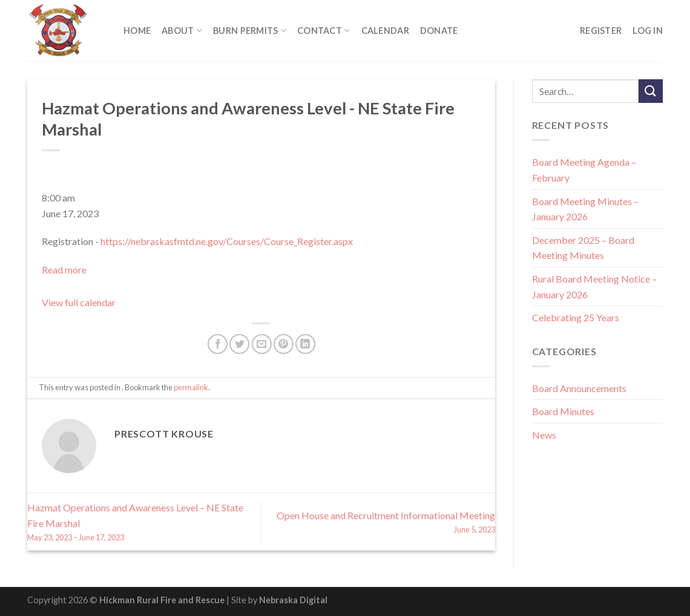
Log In (648, 31)
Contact (324, 31)
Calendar (385, 31)
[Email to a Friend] (262, 344)
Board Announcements (579, 388)
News (544, 435)
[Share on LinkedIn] (305, 344)
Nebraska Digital (293, 600)
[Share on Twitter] (239, 344)
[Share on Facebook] (218, 344)
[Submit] (651, 91)
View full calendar (79, 302)
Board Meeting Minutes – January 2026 (585, 209)
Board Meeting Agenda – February (584, 170)
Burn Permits (250, 31)
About (182, 31)
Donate (439, 31)
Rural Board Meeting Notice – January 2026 (594, 287)
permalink (191, 387)
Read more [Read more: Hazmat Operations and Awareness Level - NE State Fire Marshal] (64, 270)
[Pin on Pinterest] (284, 344)
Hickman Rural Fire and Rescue (162, 600)
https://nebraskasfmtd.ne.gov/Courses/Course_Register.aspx (227, 241)
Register (601, 31)
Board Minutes (563, 411)
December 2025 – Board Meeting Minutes (583, 248)
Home (137, 31)
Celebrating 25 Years (576, 317)
